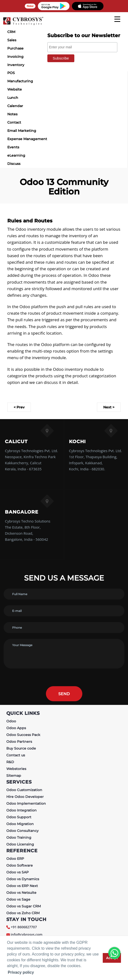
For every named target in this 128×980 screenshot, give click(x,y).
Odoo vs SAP (17, 872)
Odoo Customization (24, 790)
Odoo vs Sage (18, 899)
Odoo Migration (20, 824)
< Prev (19, 407)
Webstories (16, 769)
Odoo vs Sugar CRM (24, 906)
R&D (10, 762)
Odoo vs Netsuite (21, 893)
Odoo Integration (21, 810)
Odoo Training (19, 837)
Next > (109, 407)
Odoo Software (20, 865)
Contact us (16, 755)
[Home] (23, 24)
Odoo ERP (15, 859)
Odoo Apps (16, 728)
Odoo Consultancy (22, 831)
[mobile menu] (117, 19)
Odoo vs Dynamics (23, 879)
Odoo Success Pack (23, 735)
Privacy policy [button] (21, 972)
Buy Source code (21, 748)
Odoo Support (19, 817)
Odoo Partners (19, 742)
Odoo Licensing (20, 844)
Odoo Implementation (26, 803)
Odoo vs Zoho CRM (23, 913)
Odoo (11, 721)
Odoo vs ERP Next (22, 886)
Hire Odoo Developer (25, 797)
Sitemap (14, 776)
